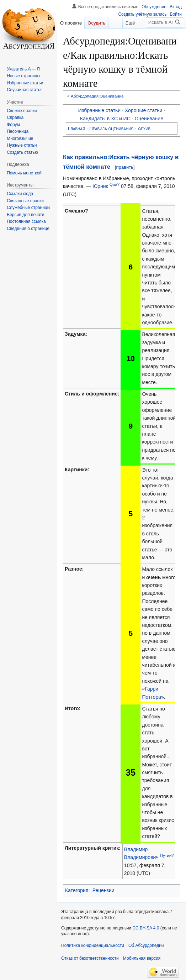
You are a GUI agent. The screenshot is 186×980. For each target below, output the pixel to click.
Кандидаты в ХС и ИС (105, 119)
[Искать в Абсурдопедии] (164, 36)
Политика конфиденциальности (93, 945)
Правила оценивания (111, 129)
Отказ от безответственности (90, 958)
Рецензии (103, 890)
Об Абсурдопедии (146, 945)
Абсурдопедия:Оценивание (97, 96)
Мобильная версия (142, 958)
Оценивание (149, 119)
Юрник (100, 186)
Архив (144, 129)
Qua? (115, 185)
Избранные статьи (99, 110)
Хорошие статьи (144, 110)
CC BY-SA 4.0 (146, 928)
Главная (77, 129)
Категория (77, 890)
